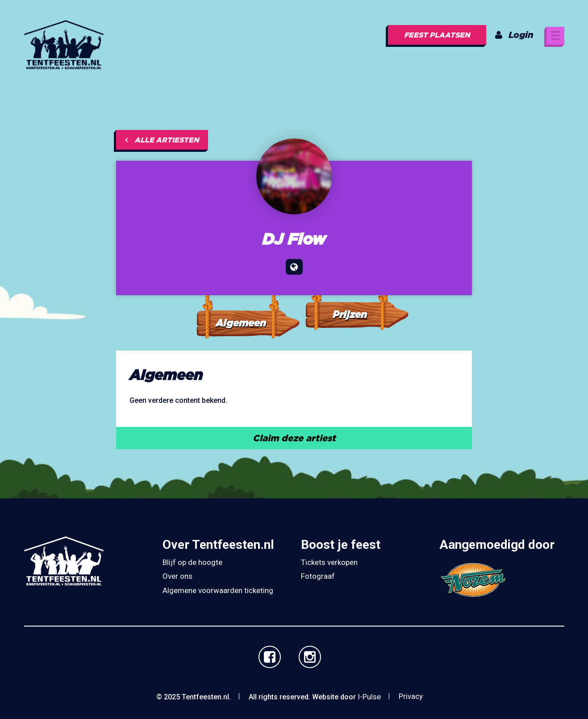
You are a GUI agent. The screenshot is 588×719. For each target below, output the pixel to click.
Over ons (177, 576)
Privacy (411, 696)
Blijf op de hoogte (192, 562)
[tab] (248, 304)
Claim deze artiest (294, 438)
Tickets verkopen (329, 562)
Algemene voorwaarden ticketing (218, 590)
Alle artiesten (162, 140)
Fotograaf (318, 576)
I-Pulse (369, 697)
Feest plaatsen (437, 35)
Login (514, 35)
